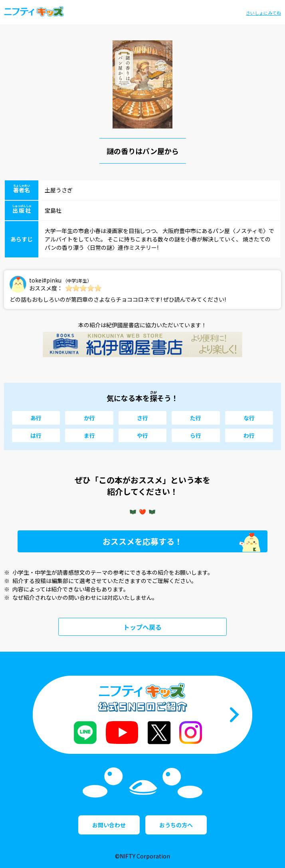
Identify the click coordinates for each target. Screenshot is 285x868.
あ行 (36, 418)
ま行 (89, 435)
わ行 (249, 435)
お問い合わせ (109, 825)
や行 (142, 435)
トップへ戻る (142, 627)
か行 (89, 418)
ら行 (196, 435)
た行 (196, 418)
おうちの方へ (176, 825)
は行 (36, 435)
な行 (249, 418)
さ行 (142, 418)
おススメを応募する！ (142, 541)
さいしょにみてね (263, 13)
